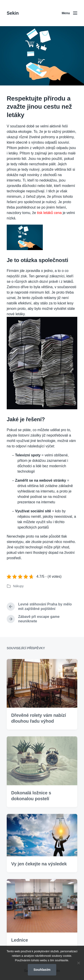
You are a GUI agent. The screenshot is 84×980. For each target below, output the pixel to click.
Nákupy (18, 586)
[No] (78, 963)
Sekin (13, 13)
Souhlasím (42, 970)
